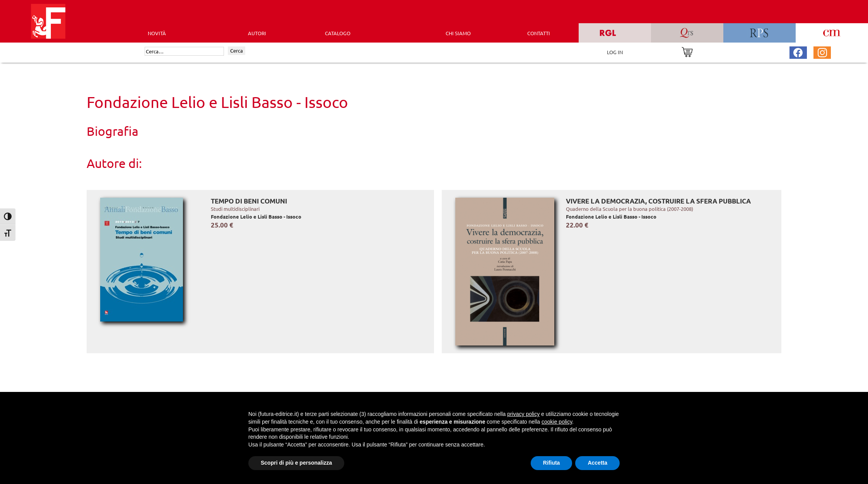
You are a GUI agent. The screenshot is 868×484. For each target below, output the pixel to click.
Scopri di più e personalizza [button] (296, 463)
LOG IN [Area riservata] (615, 52)
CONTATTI (539, 33)
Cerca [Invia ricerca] (237, 50)
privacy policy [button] (523, 414)
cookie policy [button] (557, 422)
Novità (157, 33)
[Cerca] (184, 51)
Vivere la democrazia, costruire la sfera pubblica (658, 201)
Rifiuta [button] (552, 463)
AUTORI (257, 33)
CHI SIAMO (458, 33)
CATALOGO (338, 33)
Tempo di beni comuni (249, 201)
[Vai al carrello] (687, 51)
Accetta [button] (597, 463)
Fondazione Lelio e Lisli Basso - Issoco (256, 216)
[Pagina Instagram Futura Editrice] (822, 52)
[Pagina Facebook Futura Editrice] (798, 52)
